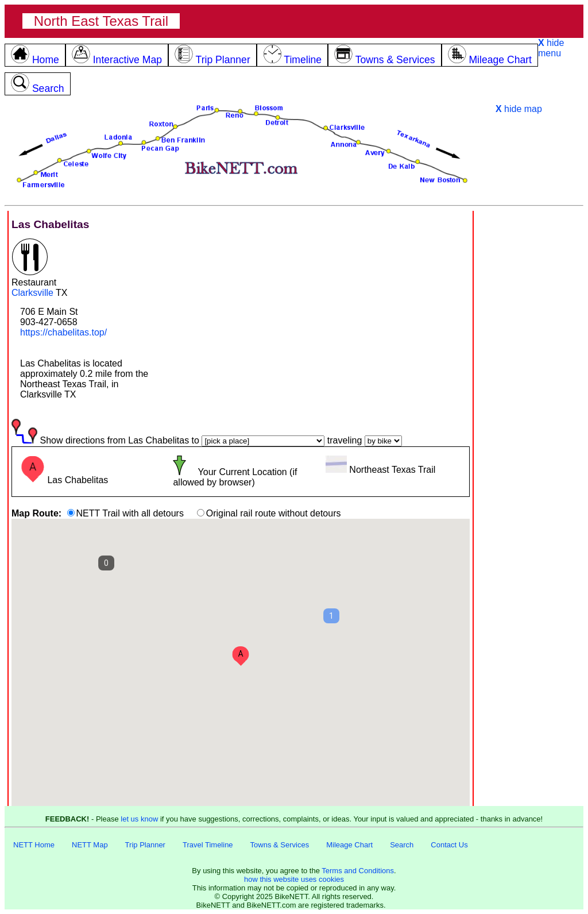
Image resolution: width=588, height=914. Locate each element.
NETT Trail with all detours (130, 513)
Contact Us (449, 845)
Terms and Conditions (358, 871)
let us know (139, 819)
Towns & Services (280, 845)
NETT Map (90, 845)
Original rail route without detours (274, 513)
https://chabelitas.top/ (63, 332)
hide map (519, 109)
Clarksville (32, 293)
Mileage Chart (349, 845)
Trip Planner (145, 845)
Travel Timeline (208, 845)
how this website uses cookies (294, 879)
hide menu (551, 48)
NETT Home (34, 845)
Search (402, 845)
